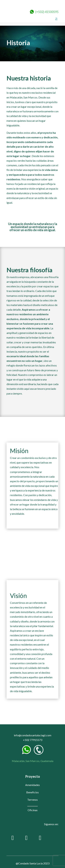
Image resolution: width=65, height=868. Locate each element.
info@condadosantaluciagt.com (33, 735)
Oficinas (33, 810)
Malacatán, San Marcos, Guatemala (33, 761)
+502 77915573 (33, 740)
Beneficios (32, 792)
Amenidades (32, 785)
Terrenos (32, 800)
